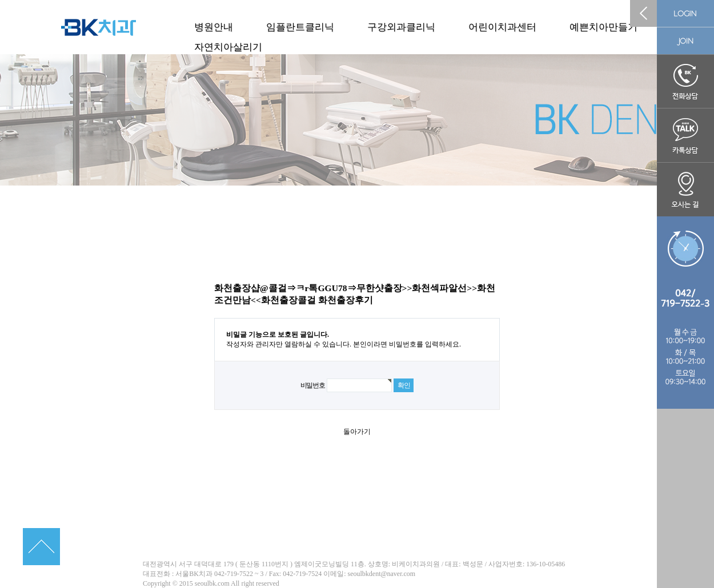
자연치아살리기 (228, 47)
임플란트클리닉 (300, 27)
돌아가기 (357, 432)
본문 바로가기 (0, 0)
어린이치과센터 (502, 27)
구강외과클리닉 (401, 27)
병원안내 (214, 27)
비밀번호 (313, 385)
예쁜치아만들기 (603, 27)
